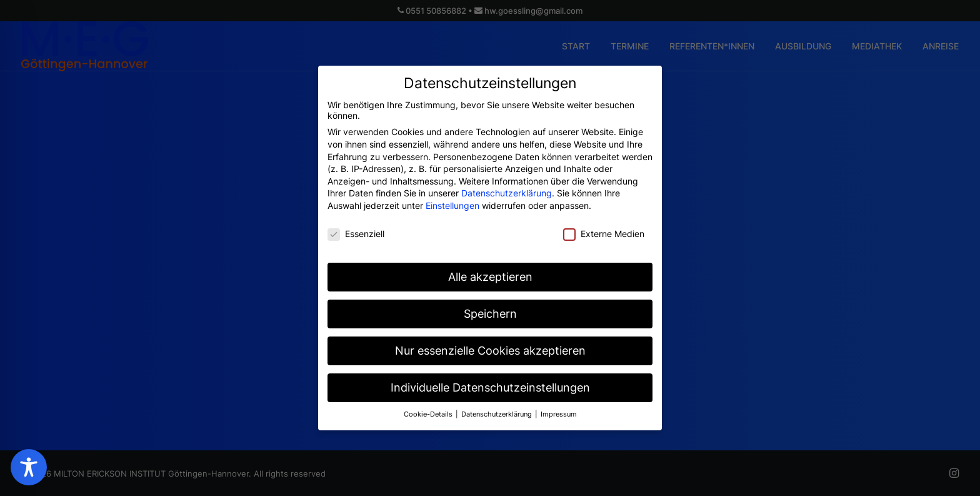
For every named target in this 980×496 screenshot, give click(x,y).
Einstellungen (452, 199)
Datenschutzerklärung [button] (497, 408)
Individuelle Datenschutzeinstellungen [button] (490, 382)
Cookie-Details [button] (429, 408)
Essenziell (356, 227)
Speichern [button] (490, 308)
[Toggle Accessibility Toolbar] (29, 467)
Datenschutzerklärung (507, 187)
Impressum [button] (559, 408)
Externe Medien (604, 227)
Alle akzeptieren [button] (490, 271)
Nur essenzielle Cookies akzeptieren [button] (490, 345)
